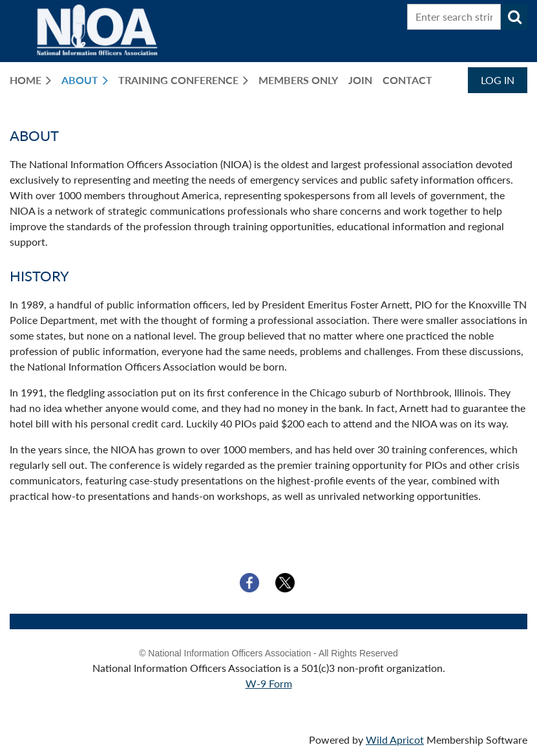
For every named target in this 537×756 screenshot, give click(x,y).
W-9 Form (269, 683)
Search (514, 17)
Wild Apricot (395, 740)
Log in (498, 80)
